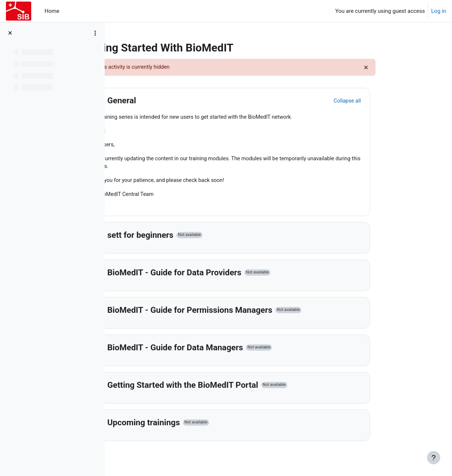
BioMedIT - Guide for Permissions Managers (236, 312)
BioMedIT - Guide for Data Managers (222, 350)
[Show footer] (434, 458)
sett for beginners (187, 237)
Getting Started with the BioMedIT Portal (229, 387)
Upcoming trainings (190, 425)
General (168, 101)
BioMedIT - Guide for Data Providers (221, 275)
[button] (141, 101)
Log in (439, 11)
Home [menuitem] (52, 11)
